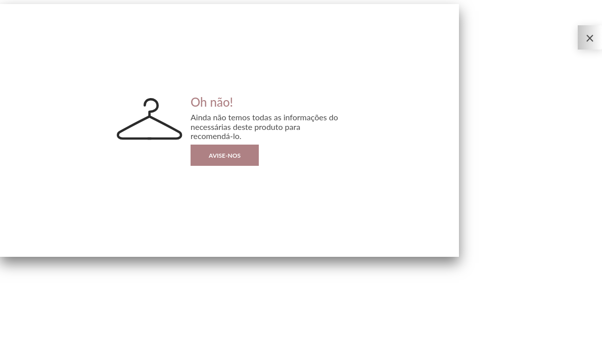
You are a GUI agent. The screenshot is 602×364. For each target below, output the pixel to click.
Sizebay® (49, 356)
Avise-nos (225, 155)
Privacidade (13, 356)
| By (44, 356)
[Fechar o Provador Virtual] (590, 37)
